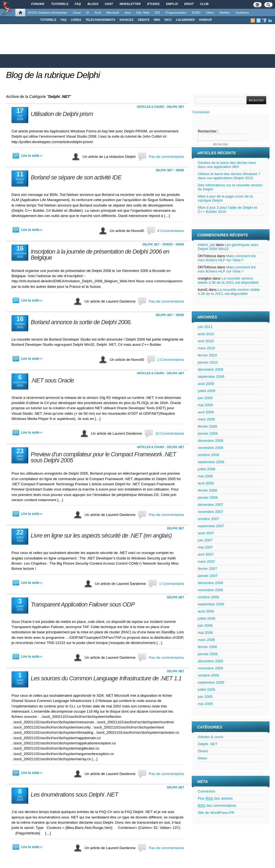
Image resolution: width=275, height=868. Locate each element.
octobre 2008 (208, 455)
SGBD (196, 13)
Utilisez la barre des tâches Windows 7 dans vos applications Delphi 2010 (229, 176)
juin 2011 (205, 327)
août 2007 (206, 533)
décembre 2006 (210, 583)
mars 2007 (206, 561)
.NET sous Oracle (52, 380)
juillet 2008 (207, 469)
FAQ (63, 20)
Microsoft (112, 13)
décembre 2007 (210, 505)
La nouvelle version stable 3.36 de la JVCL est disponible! (228, 280)
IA (88, 13)
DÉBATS (144, 20)
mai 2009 (205, 405)
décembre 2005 (210, 661)
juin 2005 (205, 697)
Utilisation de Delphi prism (62, 114)
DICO (168, 20)
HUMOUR (206, 20)
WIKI (157, 20)
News (180, 170)
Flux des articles (215, 798)
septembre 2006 (211, 604)
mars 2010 (206, 348)
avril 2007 (206, 554)
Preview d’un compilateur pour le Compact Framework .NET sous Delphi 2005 (103, 457)
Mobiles (225, 13)
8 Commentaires (171, 231)
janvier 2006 (208, 654)
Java (128, 13)
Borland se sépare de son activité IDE (76, 177)
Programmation (176, 13)
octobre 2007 (208, 519)
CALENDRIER (185, 20)
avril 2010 (206, 341)
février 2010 (207, 355)
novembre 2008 (210, 448)
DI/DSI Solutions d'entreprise (48, 13)
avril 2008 (206, 483)
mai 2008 (205, 476)
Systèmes (242, 13)
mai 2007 (205, 547)
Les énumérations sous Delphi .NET (74, 795)
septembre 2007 (211, 526)
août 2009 (206, 384)
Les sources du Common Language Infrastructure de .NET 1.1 (106, 678)
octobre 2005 (208, 675)
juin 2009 (205, 398)
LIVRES (76, 20)
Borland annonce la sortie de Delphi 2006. (81, 322)
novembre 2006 (210, 590)
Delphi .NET (176, 107)
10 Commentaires (170, 433)
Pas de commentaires (166, 157)
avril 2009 (206, 412)
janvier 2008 (208, 497)
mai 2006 (205, 633)
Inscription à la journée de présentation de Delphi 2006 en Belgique (100, 255)
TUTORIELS (48, 20)
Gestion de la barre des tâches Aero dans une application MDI (227, 165)
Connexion (201, 112)
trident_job (206, 245)
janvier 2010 (208, 362)
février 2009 (207, 426)
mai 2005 (205, 704)
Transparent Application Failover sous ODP (83, 604)
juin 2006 (205, 625)
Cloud (77, 13)
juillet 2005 (207, 690)
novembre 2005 (210, 668)
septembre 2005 (211, 682)
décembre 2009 (210, 369)
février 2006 (207, 647)
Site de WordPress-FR (216, 813)
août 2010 (206, 334)
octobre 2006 (208, 597)
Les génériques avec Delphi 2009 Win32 (228, 247)
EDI (157, 13)
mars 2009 (206, 419)
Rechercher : (208, 131)
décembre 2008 (210, 441)
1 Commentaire (172, 584)
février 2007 (207, 569)
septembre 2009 (211, 377)
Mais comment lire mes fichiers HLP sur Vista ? (227, 258)
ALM (98, 13)
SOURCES (126, 20)
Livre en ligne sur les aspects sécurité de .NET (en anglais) (101, 535)
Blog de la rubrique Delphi (53, 75)
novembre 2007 (210, 512)
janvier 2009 (208, 433)
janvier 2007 (208, 576)
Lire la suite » (32, 156)
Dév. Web (143, 13)
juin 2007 (205, 540)
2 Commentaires (171, 360)
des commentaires (217, 805)
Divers (168, 244)
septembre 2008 (211, 462)
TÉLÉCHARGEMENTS (100, 20)
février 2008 (207, 490)
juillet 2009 (207, 391)
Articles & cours (151, 107)
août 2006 (206, 611)
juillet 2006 (207, 618)
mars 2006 (206, 640)
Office (210, 13)
